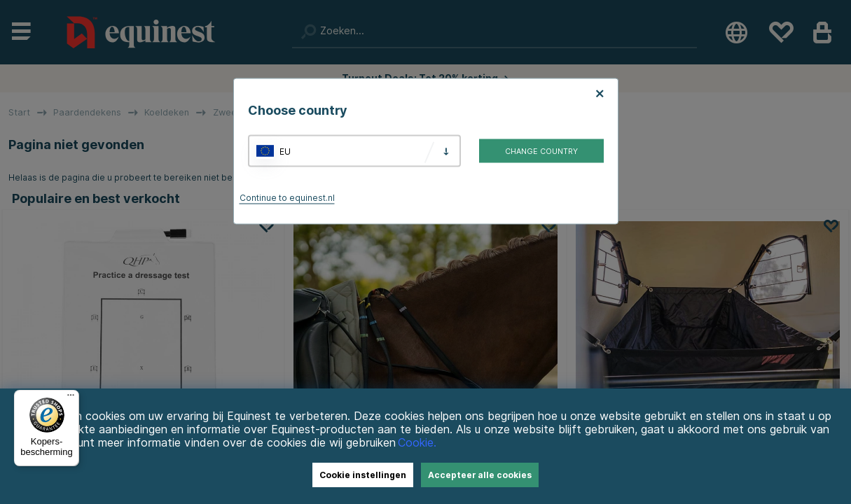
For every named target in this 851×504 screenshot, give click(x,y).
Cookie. (417, 443)
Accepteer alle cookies (480, 475)
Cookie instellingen (363, 475)
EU (285, 151)
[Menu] (71, 398)
